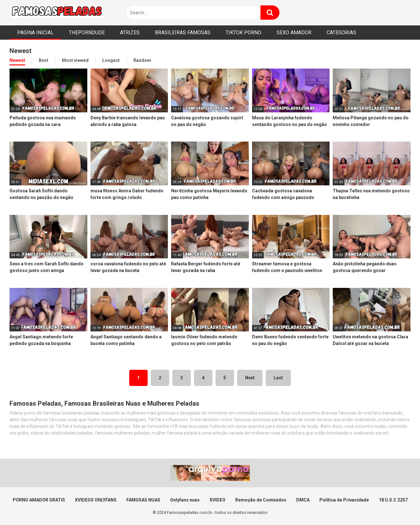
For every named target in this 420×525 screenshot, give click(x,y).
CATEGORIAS (341, 33)
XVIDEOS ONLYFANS (96, 500)
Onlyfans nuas (185, 500)
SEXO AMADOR (294, 33)
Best (43, 60)
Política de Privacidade (344, 500)
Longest (111, 60)
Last (278, 378)
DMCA (303, 500)
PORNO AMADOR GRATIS (39, 500)
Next (250, 378)
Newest (17, 60)
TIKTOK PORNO (243, 33)
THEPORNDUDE (87, 33)
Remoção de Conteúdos (261, 500)
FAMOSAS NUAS (143, 500)
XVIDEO (217, 500)
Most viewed (75, 60)
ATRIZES (130, 33)
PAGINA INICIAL (35, 33)
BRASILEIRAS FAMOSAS (183, 33)
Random (142, 60)
